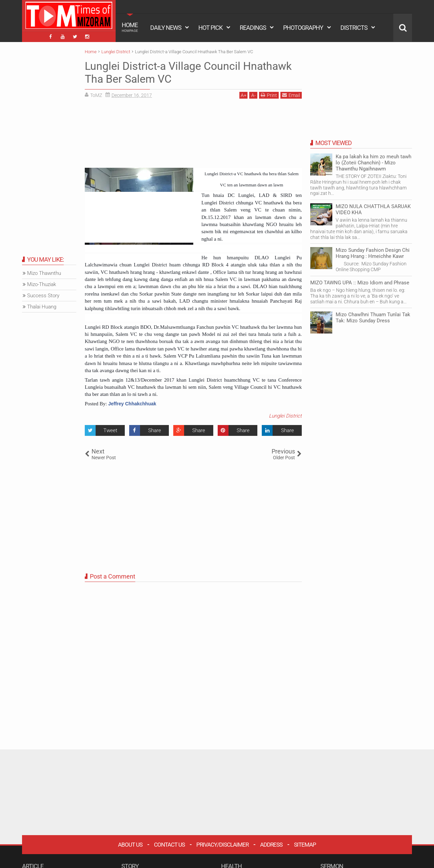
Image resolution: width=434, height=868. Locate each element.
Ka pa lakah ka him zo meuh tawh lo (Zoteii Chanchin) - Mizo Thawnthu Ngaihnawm (373, 163)
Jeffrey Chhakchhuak (132, 404)
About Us (130, 845)
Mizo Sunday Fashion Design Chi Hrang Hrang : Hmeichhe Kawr (373, 253)
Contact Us (169, 845)
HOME (130, 27)
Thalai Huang (42, 307)
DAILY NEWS (166, 28)
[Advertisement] (193, 132)
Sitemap (305, 845)
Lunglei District (285, 416)
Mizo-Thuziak (42, 284)
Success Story (43, 296)
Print (269, 95)
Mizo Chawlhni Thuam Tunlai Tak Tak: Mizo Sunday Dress (373, 318)
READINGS (253, 28)
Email (291, 95)
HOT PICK (210, 28)
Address (271, 845)
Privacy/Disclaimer (222, 845)
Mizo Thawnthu (44, 273)
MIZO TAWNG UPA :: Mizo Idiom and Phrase (360, 283)
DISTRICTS (354, 28)
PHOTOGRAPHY (303, 28)
